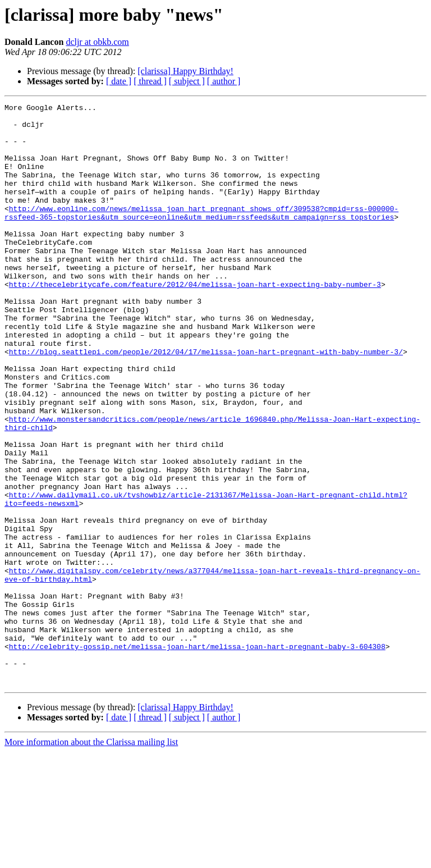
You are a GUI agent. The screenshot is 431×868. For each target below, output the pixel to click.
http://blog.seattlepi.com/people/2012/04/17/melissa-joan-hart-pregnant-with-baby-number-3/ (206, 402)
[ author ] (224, 81)
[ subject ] (187, 81)
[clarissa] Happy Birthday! (185, 71)
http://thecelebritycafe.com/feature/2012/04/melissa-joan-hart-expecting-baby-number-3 (195, 321)
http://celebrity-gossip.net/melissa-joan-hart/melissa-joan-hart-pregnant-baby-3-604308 (197, 756)
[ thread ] (150, 81)
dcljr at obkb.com (97, 42)
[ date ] (119, 81)
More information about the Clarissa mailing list (91, 858)
